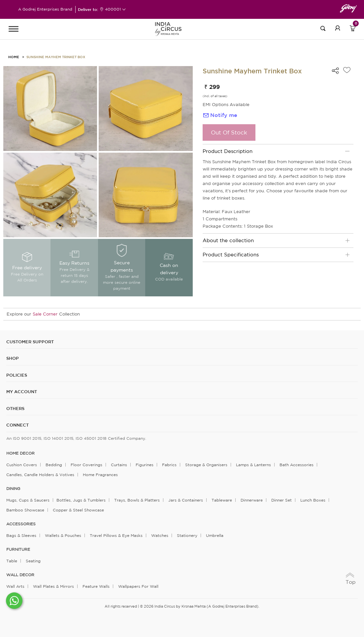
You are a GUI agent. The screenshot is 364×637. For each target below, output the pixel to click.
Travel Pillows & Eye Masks (116, 535)
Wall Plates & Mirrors (53, 586)
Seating (33, 561)
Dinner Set (281, 500)
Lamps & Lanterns (253, 465)
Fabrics (169, 465)
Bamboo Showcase (25, 510)
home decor (20, 453)
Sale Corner (45, 314)
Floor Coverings (86, 465)
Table (12, 561)
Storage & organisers (206, 465)
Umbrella (215, 535)
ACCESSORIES (21, 524)
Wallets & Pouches (63, 535)
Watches (160, 535)
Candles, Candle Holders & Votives (40, 475)
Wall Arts (15, 586)
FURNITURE (18, 549)
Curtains (119, 465)
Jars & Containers (186, 500)
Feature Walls (96, 586)
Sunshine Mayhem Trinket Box (56, 57)
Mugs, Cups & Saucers (28, 500)
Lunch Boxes (313, 500)
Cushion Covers (22, 465)
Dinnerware (252, 500)
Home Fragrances (100, 475)
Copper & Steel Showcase (78, 510)
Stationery (187, 535)
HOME (14, 57)
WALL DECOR (20, 575)
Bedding (54, 465)
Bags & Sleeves (21, 535)
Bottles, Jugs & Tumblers (81, 500)
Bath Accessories (297, 465)
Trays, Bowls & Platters (137, 500)
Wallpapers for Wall (138, 586)
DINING (13, 489)
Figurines (145, 465)
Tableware (222, 500)
